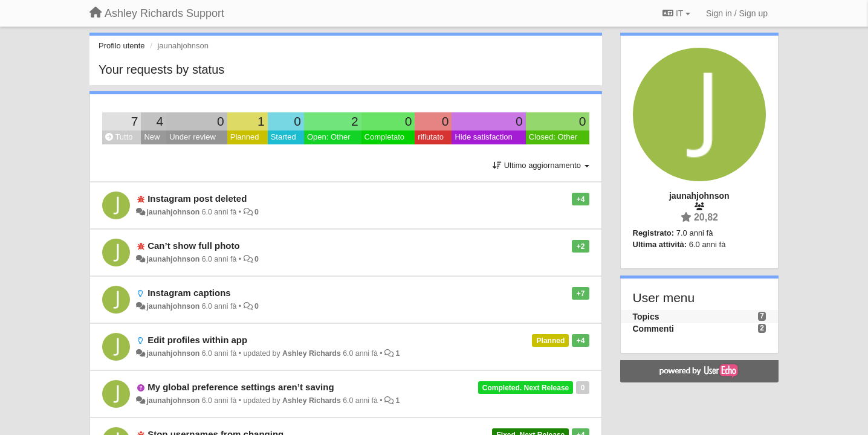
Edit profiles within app (197, 340)
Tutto (119, 137)
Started (283, 137)
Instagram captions (189, 293)
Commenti (653, 329)
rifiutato (431, 137)
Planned (245, 137)
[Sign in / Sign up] (737, 13)
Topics (646, 317)
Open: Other (329, 137)
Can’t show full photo (193, 246)
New (152, 137)
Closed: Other (553, 137)
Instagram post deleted (197, 198)
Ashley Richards (312, 353)
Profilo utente (122, 46)
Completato (384, 137)
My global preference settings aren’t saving (241, 387)
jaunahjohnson (173, 212)
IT (676, 13)
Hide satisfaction (483, 137)
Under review (193, 137)
